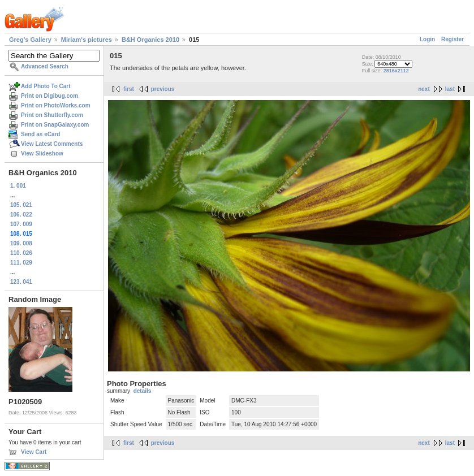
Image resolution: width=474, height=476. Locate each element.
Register (453, 39)
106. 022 (21, 215)
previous (163, 89)
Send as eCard (40, 134)
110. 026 (21, 253)
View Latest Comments (52, 144)
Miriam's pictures (87, 40)
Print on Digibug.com (49, 96)
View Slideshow (42, 153)
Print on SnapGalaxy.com (55, 125)
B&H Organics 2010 (150, 40)
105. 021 (21, 205)
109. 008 (21, 243)
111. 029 (21, 263)
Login (427, 39)
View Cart (34, 452)
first (129, 89)
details (143, 391)
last (450, 89)
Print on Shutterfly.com (52, 115)
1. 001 (18, 186)
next (424, 89)
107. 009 (21, 224)
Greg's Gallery (30, 40)
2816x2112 (396, 71)
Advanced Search (45, 66)
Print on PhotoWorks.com (56, 105)
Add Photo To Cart (46, 86)
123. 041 (21, 282)
